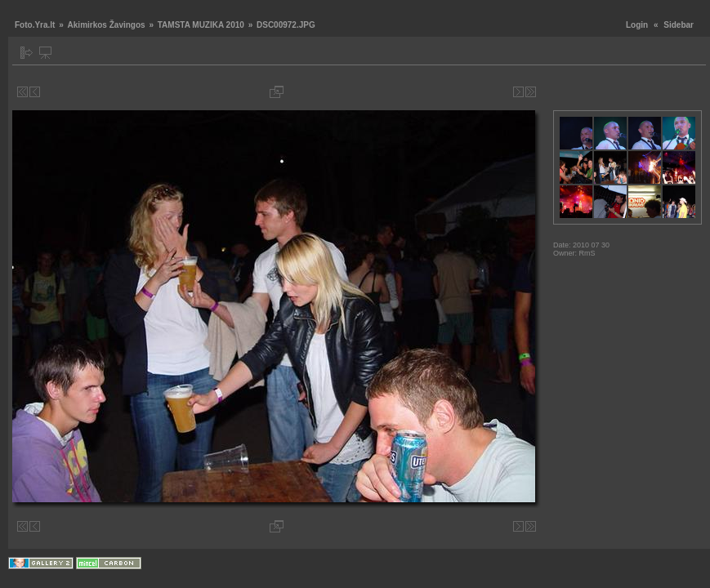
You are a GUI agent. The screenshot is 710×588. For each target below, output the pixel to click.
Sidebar (679, 25)
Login (637, 25)
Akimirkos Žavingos (107, 25)
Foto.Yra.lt (35, 25)
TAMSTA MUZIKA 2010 (201, 25)
